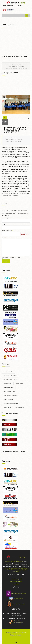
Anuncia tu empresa (16, 579)
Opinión (4, 238)
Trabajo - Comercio (20, 384)
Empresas (6, 270)
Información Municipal (9, 388)
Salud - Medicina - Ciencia (9, 392)
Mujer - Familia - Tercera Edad (10, 396)
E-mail (3, 224)
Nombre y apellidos (7, 218)
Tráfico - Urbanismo (8, 399)
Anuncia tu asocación (16, 581)
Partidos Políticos (7, 384)
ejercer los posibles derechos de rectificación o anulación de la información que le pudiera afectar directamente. (16, 570)
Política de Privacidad (15, 258)
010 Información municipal (18, 593)
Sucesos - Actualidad (19, 407)
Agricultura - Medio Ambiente (10, 376)
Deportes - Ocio (7, 407)
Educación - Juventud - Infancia (11, 403)
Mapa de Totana (18, 599)
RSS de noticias (16, 621)
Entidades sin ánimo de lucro (13, 452)
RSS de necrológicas (16, 623)
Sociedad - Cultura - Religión (10, 380)
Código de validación (7, 231)
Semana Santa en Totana (18, 604)
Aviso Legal (16, 584)
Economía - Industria (8, 372)
